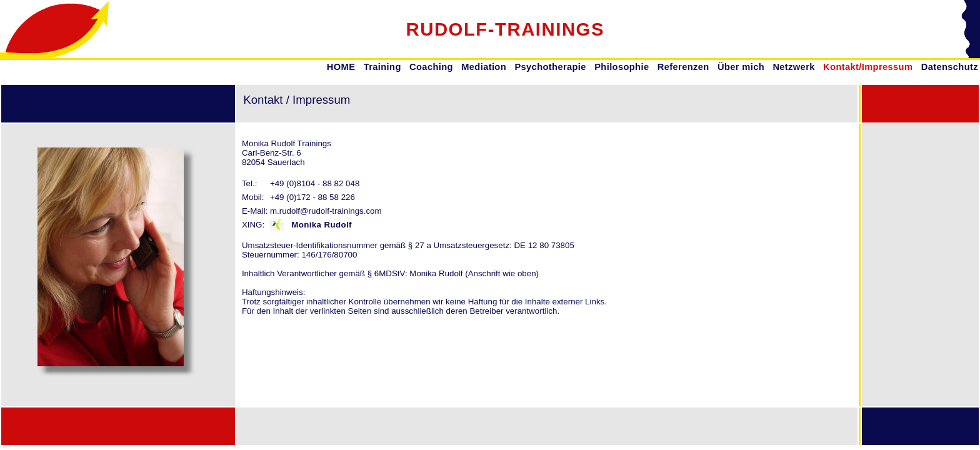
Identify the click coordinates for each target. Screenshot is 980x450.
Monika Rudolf (322, 225)
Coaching (431, 67)
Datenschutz (950, 67)
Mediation (484, 67)
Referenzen (683, 67)
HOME (341, 67)
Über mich (741, 67)
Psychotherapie (550, 67)
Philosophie (622, 67)
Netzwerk (793, 67)
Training (382, 67)
